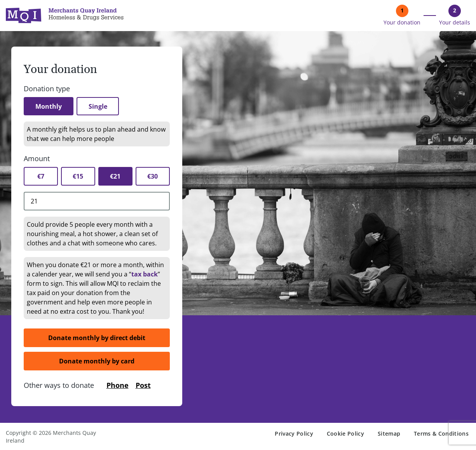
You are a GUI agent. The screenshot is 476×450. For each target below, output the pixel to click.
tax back (145, 275)
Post (143, 386)
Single (100, 106)
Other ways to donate (59, 386)
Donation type (47, 89)
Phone (118, 386)
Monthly (49, 106)
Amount (37, 159)
